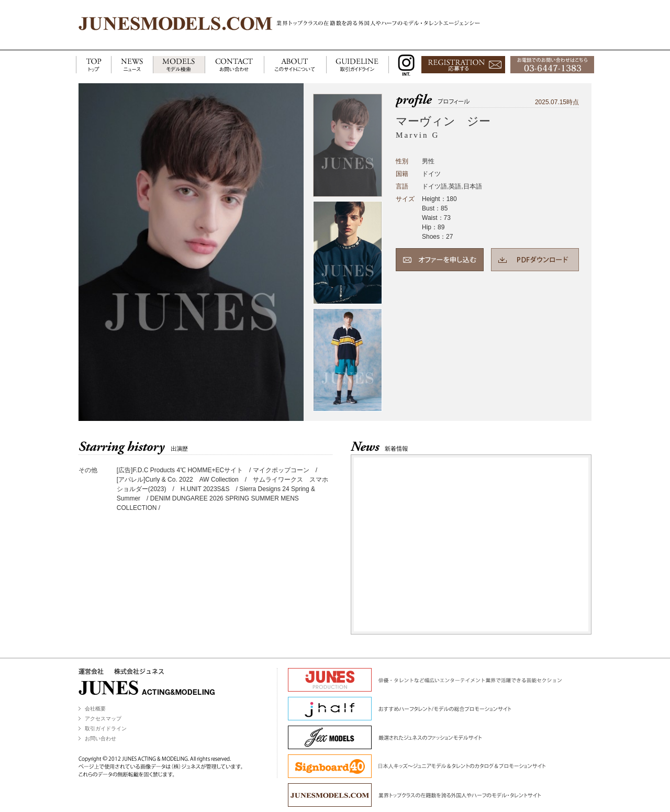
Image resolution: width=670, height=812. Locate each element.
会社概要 (95, 709)
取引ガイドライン (106, 728)
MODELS (179, 65)
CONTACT (234, 65)
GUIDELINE (358, 65)
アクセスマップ (103, 719)
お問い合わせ (100, 738)
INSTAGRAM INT (404, 65)
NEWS (132, 65)
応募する (463, 65)
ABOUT (295, 65)
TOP (93, 65)
